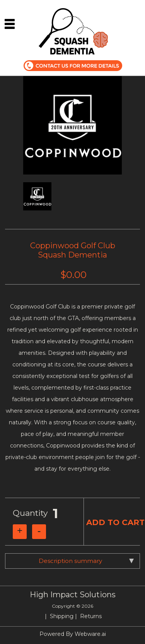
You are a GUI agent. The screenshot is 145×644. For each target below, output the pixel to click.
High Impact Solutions (73, 595)
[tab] (72, 561)
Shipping (62, 616)
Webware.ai (90, 634)
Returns (91, 616)
